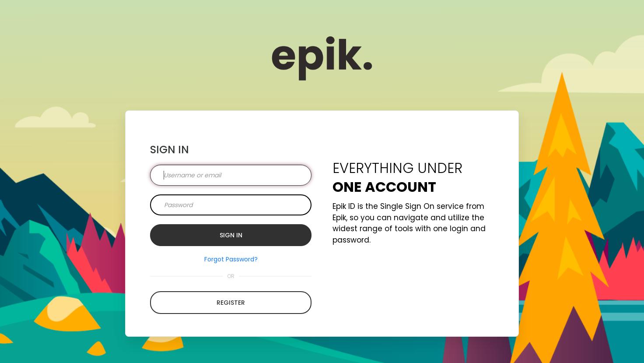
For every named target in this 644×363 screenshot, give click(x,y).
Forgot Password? (231, 259)
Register (231, 303)
